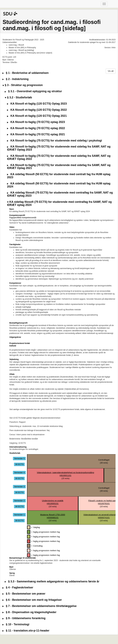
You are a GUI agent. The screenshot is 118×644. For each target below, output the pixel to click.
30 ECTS (19, 464)
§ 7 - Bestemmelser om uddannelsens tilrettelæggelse (39, 606)
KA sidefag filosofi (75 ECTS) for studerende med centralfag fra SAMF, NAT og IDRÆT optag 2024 (59, 203)
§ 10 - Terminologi (16, 624)
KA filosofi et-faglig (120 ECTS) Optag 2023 (37, 104)
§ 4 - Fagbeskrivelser (18, 588)
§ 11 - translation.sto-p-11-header (26, 631)
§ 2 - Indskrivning (16, 79)
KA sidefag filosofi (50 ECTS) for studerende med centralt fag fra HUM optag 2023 (59, 176)
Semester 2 (19, 501)
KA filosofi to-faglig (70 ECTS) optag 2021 (36, 134)
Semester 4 (19, 472)
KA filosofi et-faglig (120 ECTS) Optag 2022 (37, 110)
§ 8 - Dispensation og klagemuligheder (29, 612)
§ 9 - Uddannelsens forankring (24, 618)
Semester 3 (19, 487)
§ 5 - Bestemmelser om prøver (24, 594)
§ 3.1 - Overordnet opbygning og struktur (33, 91)
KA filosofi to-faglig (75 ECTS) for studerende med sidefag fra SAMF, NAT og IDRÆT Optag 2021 (59, 167)
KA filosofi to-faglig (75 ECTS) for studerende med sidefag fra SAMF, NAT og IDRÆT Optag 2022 (59, 157)
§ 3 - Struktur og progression (23, 85)
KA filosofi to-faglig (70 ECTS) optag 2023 (36, 122)
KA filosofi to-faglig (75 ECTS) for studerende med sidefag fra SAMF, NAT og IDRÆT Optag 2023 (59, 148)
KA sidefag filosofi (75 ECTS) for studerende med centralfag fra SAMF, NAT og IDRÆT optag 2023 (60, 194)
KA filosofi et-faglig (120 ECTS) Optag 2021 (37, 116)
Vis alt (111, 71)
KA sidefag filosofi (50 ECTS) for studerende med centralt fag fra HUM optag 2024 (59, 185)
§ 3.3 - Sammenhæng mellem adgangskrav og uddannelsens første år (52, 582)
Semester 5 (19, 458)
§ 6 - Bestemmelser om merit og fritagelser (32, 600)
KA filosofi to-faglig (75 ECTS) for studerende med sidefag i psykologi (54, 141)
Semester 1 (19, 515)
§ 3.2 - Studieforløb (18, 98)
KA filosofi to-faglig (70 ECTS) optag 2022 (36, 128)
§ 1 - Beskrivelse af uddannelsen (26, 73)
